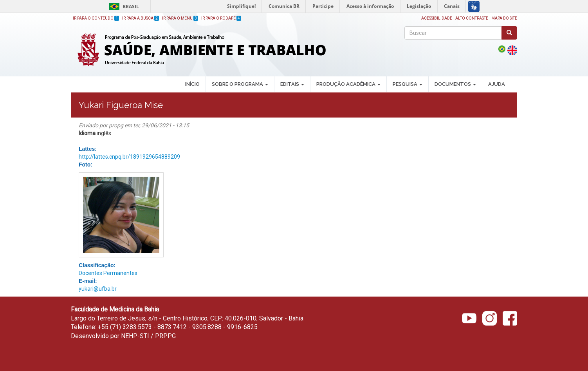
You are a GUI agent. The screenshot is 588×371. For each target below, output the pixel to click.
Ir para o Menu (180, 18)
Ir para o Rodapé (221, 18)
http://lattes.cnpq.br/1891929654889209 (129, 157)
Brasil (123, 6)
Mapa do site (504, 18)
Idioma (87, 133)
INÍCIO (192, 84)
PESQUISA (408, 84)
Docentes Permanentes (108, 273)
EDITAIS (292, 84)
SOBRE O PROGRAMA (240, 84)
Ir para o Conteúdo (96, 18)
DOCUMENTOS (455, 84)
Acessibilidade (437, 18)
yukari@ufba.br (98, 289)
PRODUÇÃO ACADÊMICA (348, 84)
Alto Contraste (472, 18)
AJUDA (497, 84)
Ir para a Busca (141, 18)
